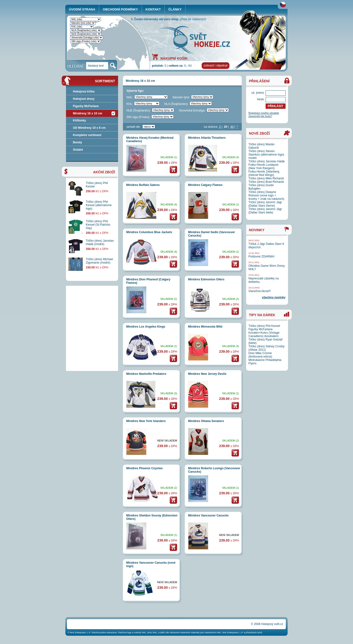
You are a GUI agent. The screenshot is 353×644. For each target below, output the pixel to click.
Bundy (78, 142)
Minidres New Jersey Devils (207, 374)
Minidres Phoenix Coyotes (145, 468)
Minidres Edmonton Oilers (206, 279)
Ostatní (78, 150)
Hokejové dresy (84, 99)
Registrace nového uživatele (264, 113)
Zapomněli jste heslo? (260, 116)
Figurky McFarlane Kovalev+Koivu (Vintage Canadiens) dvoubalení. (264, 333)
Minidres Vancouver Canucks (209, 515)
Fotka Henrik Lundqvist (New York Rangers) (264, 166)
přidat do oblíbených (193, 19)
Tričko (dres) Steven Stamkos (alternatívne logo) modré (266, 155)
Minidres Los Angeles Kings (146, 327)
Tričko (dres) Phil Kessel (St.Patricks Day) (98, 225)
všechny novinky (274, 297)
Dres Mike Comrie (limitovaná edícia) (260, 355)
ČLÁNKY (175, 9)
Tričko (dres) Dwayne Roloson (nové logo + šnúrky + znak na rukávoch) (266, 195)
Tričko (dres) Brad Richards (266, 182)
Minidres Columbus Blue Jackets (149, 232)
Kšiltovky (79, 120)
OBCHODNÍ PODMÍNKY (120, 9)
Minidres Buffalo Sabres (143, 185)
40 (232, 127)
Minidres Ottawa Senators (206, 421)
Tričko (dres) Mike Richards (266, 178)
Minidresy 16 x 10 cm (140, 81)
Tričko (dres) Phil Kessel (264, 326)
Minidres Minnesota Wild (205, 327)
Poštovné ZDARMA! (262, 257)
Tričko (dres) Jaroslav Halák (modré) (100, 242)
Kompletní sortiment (87, 135)
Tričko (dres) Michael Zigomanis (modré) (100, 261)
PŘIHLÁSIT (275, 106)
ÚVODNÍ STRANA (82, 9)
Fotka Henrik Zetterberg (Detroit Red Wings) (264, 173)
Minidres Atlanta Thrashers (207, 138)
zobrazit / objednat (215, 65)
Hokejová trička (84, 92)
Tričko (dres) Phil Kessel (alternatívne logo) (99, 205)
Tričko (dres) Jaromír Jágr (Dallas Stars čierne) (265, 204)
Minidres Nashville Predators (146, 374)
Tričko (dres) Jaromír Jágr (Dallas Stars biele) (265, 211)
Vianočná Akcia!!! (260, 291)
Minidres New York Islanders (146, 421)
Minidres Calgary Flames (205, 185)
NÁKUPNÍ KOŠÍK (174, 58)
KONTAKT (153, 9)
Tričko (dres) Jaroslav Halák (267, 161)
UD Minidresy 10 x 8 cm (89, 128)
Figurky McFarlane (86, 106)
